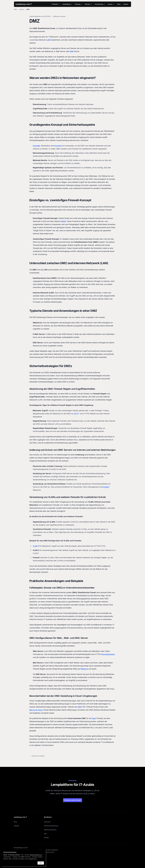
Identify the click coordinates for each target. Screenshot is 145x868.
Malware (84, 669)
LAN (48, 40)
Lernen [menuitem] (111, 4)
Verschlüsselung (108, 654)
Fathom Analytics (36, 855)
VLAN (35, 546)
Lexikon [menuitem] (126, 4)
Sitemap (17, 826)
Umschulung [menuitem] (100, 4)
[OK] (41, 863)
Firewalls (36, 146)
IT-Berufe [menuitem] (56, 4)
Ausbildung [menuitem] (67, 4)
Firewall (58, 146)
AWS (80, 707)
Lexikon (22, 9)
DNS (72, 51)
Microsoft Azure (36, 710)
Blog (15, 822)
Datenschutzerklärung (51, 826)
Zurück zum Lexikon (37, 756)
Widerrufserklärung (50, 830)
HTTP (76, 414)
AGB (45, 834)
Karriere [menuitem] (89, 4)
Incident (106, 487)
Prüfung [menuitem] (79, 4)
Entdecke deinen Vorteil (73, 800)
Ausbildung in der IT (24, 4)
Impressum (47, 822)
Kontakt (46, 838)
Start (15, 9)
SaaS (94, 718)
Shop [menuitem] (119, 4)
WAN (63, 221)
